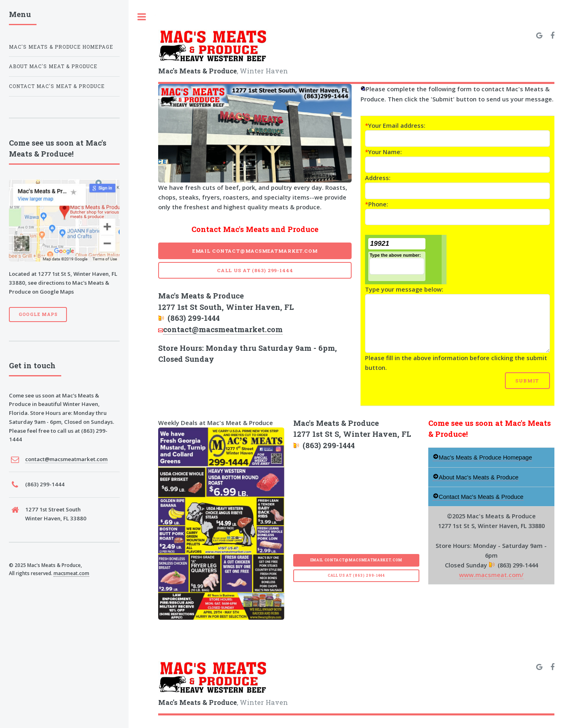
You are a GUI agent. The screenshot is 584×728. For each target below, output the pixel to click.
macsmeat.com (71, 573)
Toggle (142, 17)
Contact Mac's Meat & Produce (57, 86)
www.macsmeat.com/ (491, 575)
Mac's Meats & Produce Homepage (61, 47)
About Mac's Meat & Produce (53, 66)
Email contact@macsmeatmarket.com (255, 251)
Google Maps (38, 314)
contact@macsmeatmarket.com (223, 329)
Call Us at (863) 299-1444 (255, 270)
